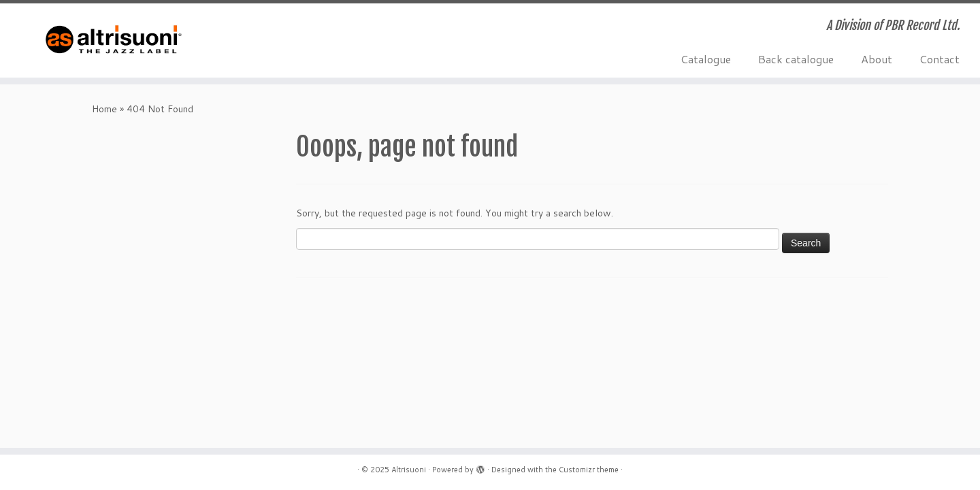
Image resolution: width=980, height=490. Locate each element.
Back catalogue (796, 59)
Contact (940, 59)
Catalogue (706, 59)
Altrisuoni (409, 470)
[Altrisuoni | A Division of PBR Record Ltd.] (113, 40)
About (877, 59)
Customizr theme (589, 470)
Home (104, 109)
